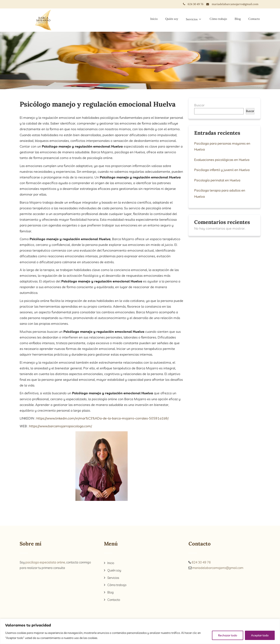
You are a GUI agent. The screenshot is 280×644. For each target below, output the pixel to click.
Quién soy (172, 19)
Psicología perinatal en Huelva (217, 180)
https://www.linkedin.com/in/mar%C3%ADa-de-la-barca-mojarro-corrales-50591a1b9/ (103, 418)
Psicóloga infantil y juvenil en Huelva (222, 170)
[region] (140, 631)
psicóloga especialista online (45, 562)
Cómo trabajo (218, 19)
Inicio (154, 19)
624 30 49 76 (197, 4)
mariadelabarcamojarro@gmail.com (235, 4)
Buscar (199, 105)
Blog (238, 19)
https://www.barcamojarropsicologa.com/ (60, 426)
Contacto (254, 19)
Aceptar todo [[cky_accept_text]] (260, 635)
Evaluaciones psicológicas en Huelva (222, 159)
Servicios (194, 19)
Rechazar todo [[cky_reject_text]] (228, 635)
